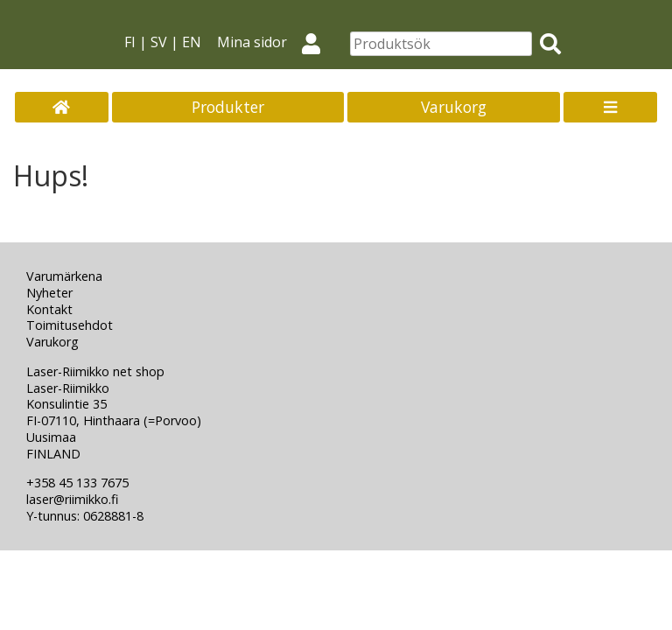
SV (159, 42)
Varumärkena (64, 276)
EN (192, 42)
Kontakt (49, 309)
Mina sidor (276, 42)
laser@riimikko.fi (72, 499)
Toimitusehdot (70, 325)
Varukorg (454, 107)
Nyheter (49, 293)
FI (130, 42)
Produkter (228, 107)
